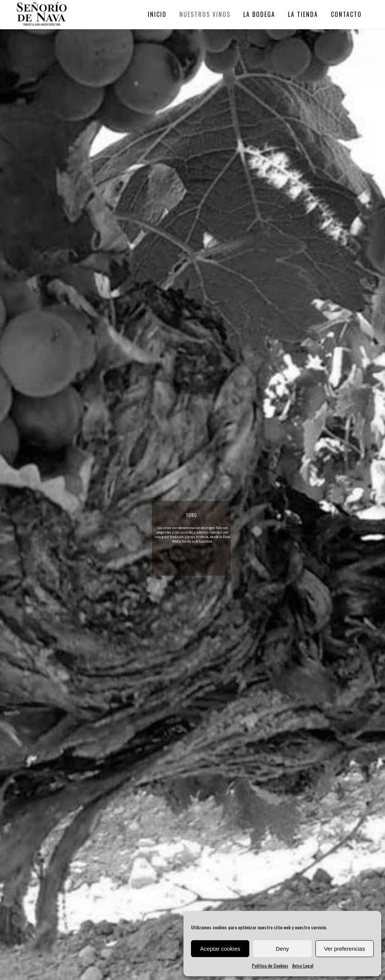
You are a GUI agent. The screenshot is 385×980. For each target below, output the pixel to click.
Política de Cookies (270, 966)
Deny (282, 949)
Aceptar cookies (220, 949)
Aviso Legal (303, 966)
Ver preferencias (345, 949)
